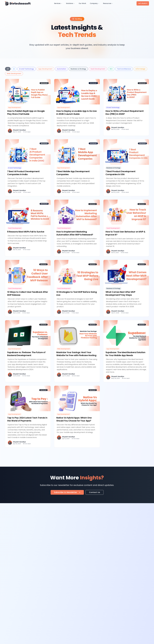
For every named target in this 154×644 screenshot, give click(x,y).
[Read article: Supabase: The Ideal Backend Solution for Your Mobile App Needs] (126, 351)
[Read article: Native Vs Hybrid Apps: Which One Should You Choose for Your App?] (77, 417)
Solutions (70, 3)
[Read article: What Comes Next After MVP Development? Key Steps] (126, 288)
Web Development (14, 74)
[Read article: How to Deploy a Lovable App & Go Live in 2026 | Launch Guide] (77, 107)
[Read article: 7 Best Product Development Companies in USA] (126, 168)
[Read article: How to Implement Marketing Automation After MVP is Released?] (77, 228)
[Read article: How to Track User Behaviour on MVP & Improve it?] (126, 228)
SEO (111, 69)
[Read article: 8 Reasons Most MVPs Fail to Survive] (28, 228)
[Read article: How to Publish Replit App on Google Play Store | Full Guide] (28, 107)
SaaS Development (98, 69)
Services (58, 3)
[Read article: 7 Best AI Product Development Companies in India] (28, 168)
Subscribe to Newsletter (67, 492)
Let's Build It (143, 3)
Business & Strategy (78, 69)
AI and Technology (27, 69)
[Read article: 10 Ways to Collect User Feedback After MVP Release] (28, 288)
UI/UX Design (140, 69)
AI (14, 69)
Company (95, 3)
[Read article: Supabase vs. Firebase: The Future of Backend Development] (28, 351)
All (8, 69)
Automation (62, 69)
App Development (45, 69)
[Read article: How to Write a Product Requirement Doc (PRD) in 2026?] (126, 107)
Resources (108, 3)
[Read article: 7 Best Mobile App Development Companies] (77, 168)
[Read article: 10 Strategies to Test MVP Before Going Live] (77, 288)
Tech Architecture (124, 69)
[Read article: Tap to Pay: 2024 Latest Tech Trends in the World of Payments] (28, 417)
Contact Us (95, 492)
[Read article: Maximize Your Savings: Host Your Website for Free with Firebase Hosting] (77, 351)
